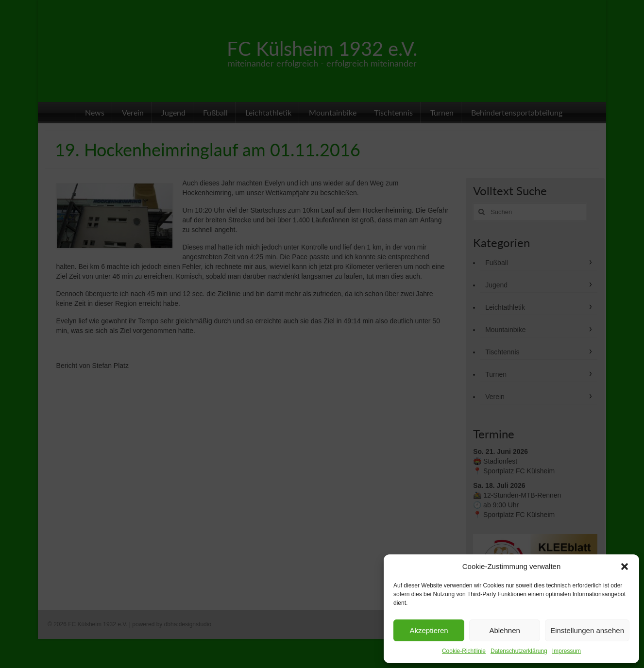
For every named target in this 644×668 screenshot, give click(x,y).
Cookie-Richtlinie (464, 651)
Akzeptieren (429, 630)
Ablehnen (504, 630)
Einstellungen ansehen (587, 630)
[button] (625, 567)
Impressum (567, 651)
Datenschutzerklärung (519, 651)
